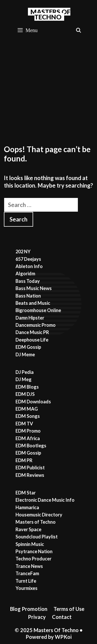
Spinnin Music (30, 544)
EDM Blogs (27, 387)
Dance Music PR (32, 332)
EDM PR (24, 460)
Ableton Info (29, 266)
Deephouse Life (32, 340)
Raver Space (28, 529)
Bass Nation (28, 296)
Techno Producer (33, 559)
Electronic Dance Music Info (45, 500)
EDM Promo (28, 431)
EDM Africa (28, 438)
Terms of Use (69, 609)
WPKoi (63, 637)
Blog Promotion (29, 609)
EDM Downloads (33, 402)
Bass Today (28, 281)
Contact (62, 617)
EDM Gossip (28, 347)
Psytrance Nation (34, 551)
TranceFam (27, 573)
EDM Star (26, 493)
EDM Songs (28, 416)
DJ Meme (25, 354)
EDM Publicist (30, 468)
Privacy (37, 617)
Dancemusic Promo (36, 325)
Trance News (29, 566)
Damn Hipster (30, 318)
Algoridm (25, 273)
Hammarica (27, 507)
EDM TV (24, 424)
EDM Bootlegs (31, 446)
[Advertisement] (48, 89)
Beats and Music (33, 303)
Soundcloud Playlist (37, 537)
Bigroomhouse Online (38, 310)
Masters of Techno (36, 522)
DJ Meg (24, 379)
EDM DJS (25, 394)
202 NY (23, 251)
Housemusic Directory (39, 515)
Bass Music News (34, 288)
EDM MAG (27, 409)
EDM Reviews (30, 475)
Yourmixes (27, 588)
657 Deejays (28, 259)
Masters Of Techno (50, 14)
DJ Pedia (25, 372)
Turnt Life (26, 581)
